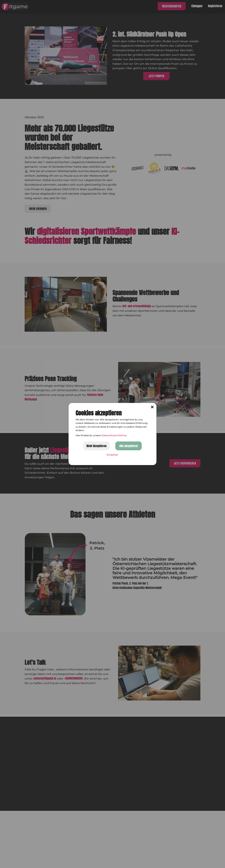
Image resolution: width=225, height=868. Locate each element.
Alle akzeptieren (129, 446)
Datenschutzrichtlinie (114, 435)
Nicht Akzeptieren (97, 446)
